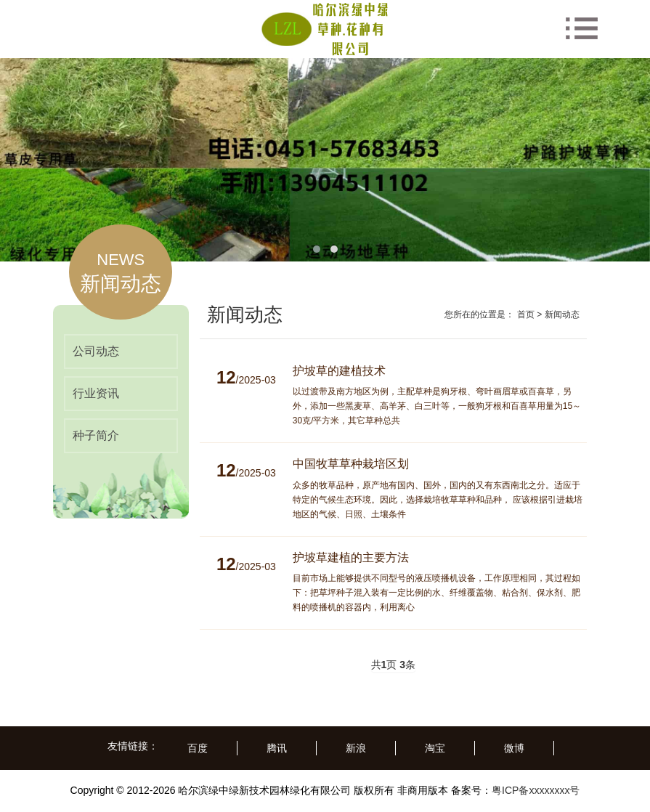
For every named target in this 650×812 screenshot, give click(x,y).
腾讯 (277, 748)
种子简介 (96, 435)
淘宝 (435, 748)
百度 (198, 748)
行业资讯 (96, 393)
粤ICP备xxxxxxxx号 (536, 790)
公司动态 (96, 351)
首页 (526, 314)
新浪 (356, 748)
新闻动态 (562, 314)
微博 (514, 748)
